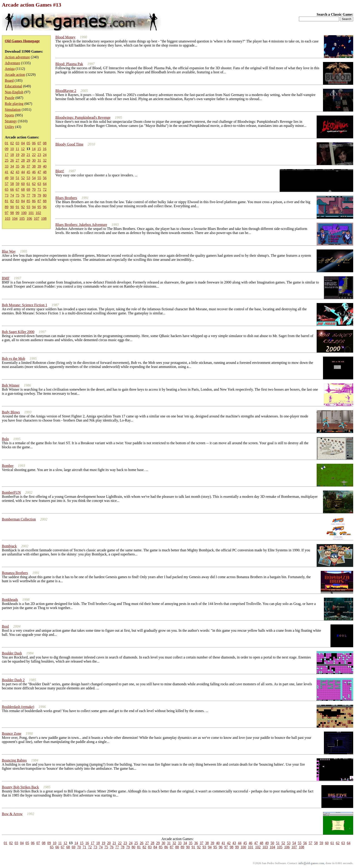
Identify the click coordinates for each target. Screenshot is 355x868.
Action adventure (17, 57)
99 (17, 213)
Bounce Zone (12, 734)
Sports (9, 115)
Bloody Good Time (69, 144)
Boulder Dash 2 (13, 680)
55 (39, 178)
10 (12, 149)
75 (17, 195)
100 (24, 213)
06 (34, 143)
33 (7, 166)
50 (12, 178)
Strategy (11, 121)
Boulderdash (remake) (18, 707)
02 (12, 143)
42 (12, 172)
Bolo (5, 439)
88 (45, 201)
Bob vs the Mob (14, 359)
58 (12, 184)
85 (28, 201)
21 (28, 155)
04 (23, 143)
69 (28, 189)
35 (17, 166)
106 (29, 218)
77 (28, 195)
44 (23, 172)
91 (17, 207)
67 (17, 189)
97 (7, 213)
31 (39, 160)
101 (31, 213)
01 (7, 143)
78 (34, 195)
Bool (5, 626)
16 (44, 149)
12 (23, 149)
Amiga (10, 69)
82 (12, 201)
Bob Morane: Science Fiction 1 (25, 305)
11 (17, 149)
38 (34, 166)
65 (7, 189)
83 (17, 201)
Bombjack (9, 546)
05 (28, 143)
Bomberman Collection (19, 519)
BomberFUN (11, 492)
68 (23, 189)
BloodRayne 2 (66, 91)
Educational (13, 86)
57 (7, 184)
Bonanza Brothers (15, 573)
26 (12, 160)
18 (12, 155)
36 (23, 166)
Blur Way (9, 251)
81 (7, 201)
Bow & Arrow (12, 814)
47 (39, 172)
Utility (10, 127)
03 (17, 143)
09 (7, 149)
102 (38, 213)
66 (12, 189)
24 (45, 155)
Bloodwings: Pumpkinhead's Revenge (83, 117)
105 (22, 218)
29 (28, 160)
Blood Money (65, 37)
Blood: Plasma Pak (69, 64)
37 (28, 166)
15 (39, 149)
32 (45, 160)
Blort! (60, 171)
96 (45, 207)
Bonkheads (10, 600)
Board (9, 80)
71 (39, 189)
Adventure (12, 63)
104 (15, 218)
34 (12, 166)
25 (7, 160)
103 (7, 218)
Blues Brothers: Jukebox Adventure (81, 225)
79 (39, 195)
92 (23, 207)
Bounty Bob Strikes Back (20, 787)
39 (39, 166)
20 (23, 155)
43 (17, 172)
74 (12, 195)
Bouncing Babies (14, 760)
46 (34, 172)
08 (45, 143)
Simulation (13, 110)
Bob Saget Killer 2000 (18, 332)
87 (39, 201)
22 (34, 155)
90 (12, 207)
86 (34, 201)
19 (17, 155)
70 (34, 189)
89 (7, 207)
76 (23, 195)
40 (45, 166)
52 (23, 178)
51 (17, 178)
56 (45, 178)
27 (17, 160)
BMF (6, 278)
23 (39, 155)
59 (17, 184)
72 (45, 189)
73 (7, 195)
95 (39, 207)
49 (7, 178)
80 (45, 195)
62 (34, 184)
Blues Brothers (66, 198)
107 (37, 218)
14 (34, 149)
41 (7, 172)
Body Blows (11, 412)
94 (34, 207)
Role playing (14, 104)
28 (23, 160)
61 (28, 184)
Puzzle (10, 98)
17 (7, 155)
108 (44, 218)
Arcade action (15, 75)
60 (23, 184)
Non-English (14, 92)
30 (34, 160)
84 (23, 201)
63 (39, 184)
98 (12, 213)
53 (28, 178)
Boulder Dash (12, 653)
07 (39, 143)
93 (28, 207)
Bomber (8, 466)
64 (45, 184)
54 (34, 178)
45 (28, 172)
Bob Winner (11, 385)
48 (45, 172)
